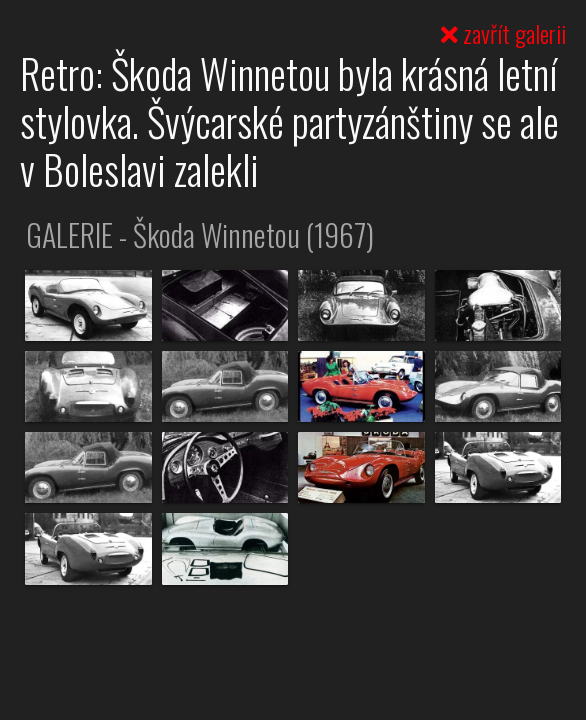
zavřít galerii (503, 33)
